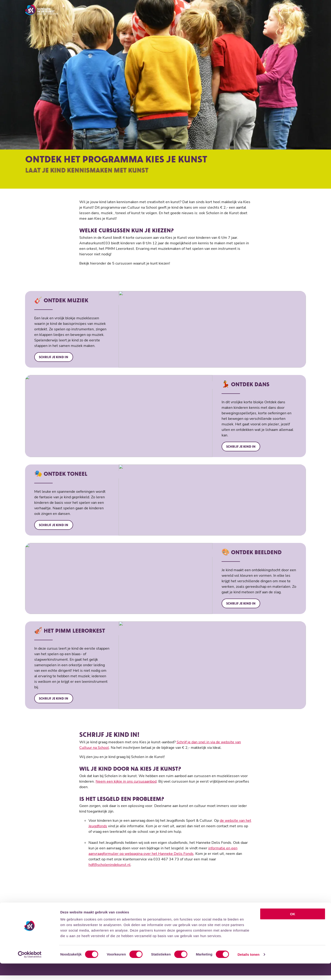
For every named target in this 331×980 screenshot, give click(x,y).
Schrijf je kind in (54, 358)
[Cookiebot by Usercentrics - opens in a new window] (30, 971)
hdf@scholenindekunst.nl (110, 869)
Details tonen (248, 971)
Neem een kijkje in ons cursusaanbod (126, 786)
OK (293, 930)
